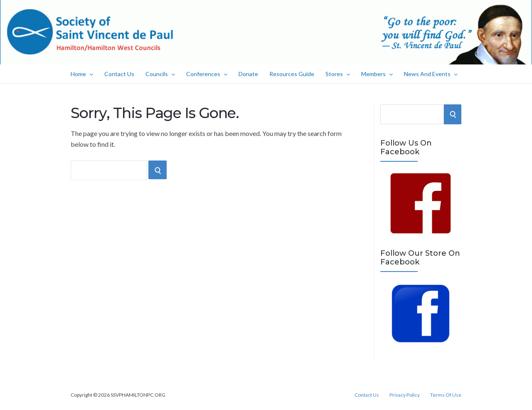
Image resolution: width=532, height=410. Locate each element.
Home (82, 74)
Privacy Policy (405, 395)
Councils (160, 74)
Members (377, 74)
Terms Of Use (446, 395)
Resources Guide (292, 74)
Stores (338, 74)
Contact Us (119, 74)
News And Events (431, 74)
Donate (248, 74)
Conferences (207, 74)
